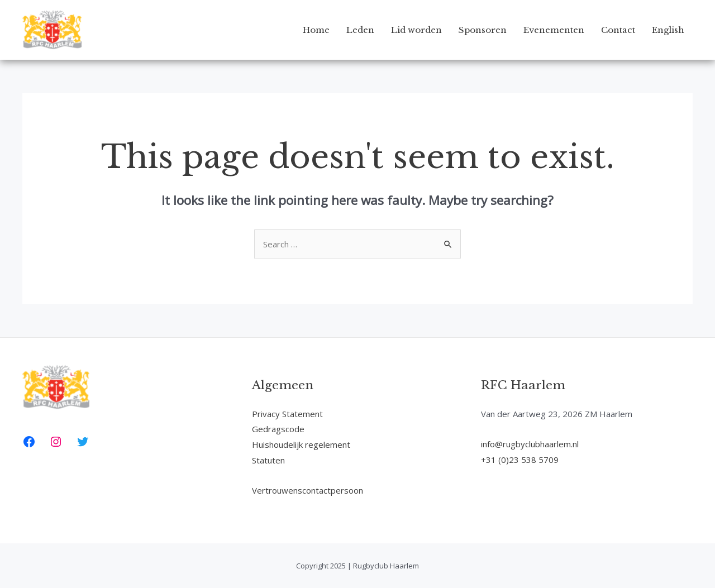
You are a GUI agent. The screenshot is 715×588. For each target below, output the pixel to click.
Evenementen (554, 30)
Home (316, 30)
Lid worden (416, 30)
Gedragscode (278, 429)
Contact (618, 30)
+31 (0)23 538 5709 (520, 460)
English (668, 30)
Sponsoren (483, 30)
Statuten (268, 460)
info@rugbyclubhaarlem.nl (530, 444)
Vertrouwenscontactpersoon (308, 490)
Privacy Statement (287, 414)
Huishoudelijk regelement (301, 444)
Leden (360, 30)
